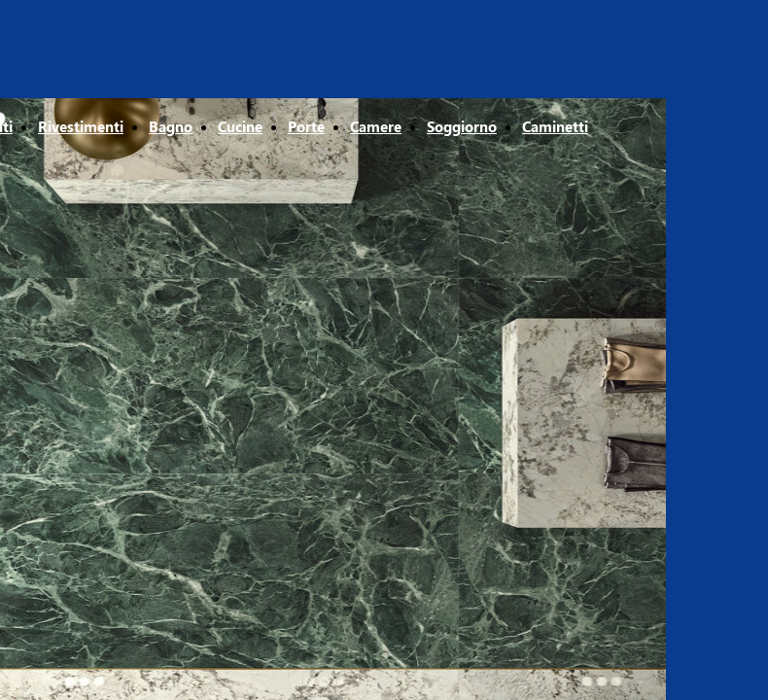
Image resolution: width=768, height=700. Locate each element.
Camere (376, 126)
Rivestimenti (81, 126)
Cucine (240, 126)
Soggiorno (462, 126)
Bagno (171, 126)
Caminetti (555, 126)
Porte (306, 126)
